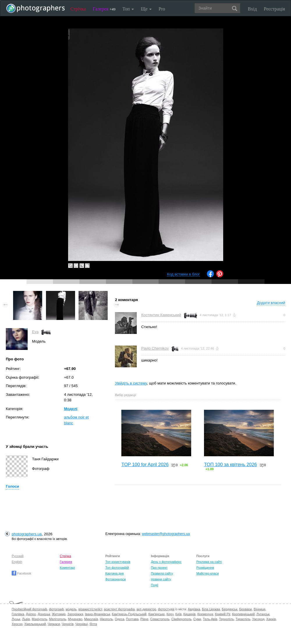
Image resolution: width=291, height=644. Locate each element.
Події (155, 585)
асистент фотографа (119, 609)
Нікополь (106, 619)
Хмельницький (35, 624)
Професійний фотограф (29, 609)
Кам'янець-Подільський (129, 614)
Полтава (132, 619)
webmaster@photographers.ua (166, 534)
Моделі (71, 409)
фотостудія (166, 609)
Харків (271, 619)
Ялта (93, 624)
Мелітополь (58, 619)
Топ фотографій (117, 568)
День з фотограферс (166, 562)
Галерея (104, 9)
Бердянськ (230, 609)
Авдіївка (194, 609)
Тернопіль (227, 619)
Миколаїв (91, 619)
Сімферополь (181, 619)
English (17, 562)
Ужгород (258, 619)
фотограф (56, 609)
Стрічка (78, 9)
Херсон (17, 624)
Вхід (252, 9)
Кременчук (205, 614)
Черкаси (54, 624)
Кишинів (189, 614)
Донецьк (44, 614)
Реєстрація (274, 9)
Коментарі (68, 568)
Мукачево (75, 619)
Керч (170, 614)
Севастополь (160, 619)
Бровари (246, 609)
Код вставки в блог (183, 274)
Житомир (59, 614)
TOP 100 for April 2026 (145, 465)
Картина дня (115, 573)
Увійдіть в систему (131, 383)
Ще (146, 9)
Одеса (119, 619)
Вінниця (260, 609)
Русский (18, 556)
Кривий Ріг (223, 614)
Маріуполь (39, 619)
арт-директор (146, 609)
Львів (26, 619)
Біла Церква (211, 609)
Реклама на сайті (209, 562)
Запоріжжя (75, 614)
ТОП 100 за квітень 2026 (230, 465)
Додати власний (271, 303)
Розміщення (205, 568)
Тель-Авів (210, 619)
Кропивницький (243, 614)
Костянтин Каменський (161, 315)
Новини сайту (161, 579)
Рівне (144, 619)
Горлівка (18, 614)
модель (71, 609)
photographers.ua (27, 534)
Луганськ (263, 614)
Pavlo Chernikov (155, 348)
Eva (35, 332)
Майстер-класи (208, 573)
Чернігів (68, 624)
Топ (128, 9)
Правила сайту (162, 573)
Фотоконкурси (116, 579)
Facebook (21, 573)
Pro (162, 9)
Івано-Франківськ (97, 614)
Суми (197, 619)
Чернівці (82, 624)
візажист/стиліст (90, 609)
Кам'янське (157, 614)
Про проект (159, 568)
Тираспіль (243, 619)
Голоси (12, 486)
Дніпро (31, 614)
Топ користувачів (118, 562)
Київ (179, 614)
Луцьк (16, 619)
